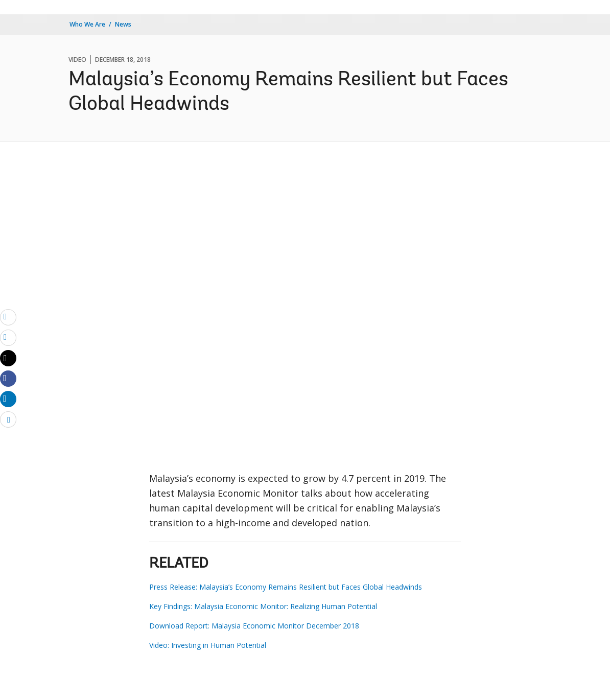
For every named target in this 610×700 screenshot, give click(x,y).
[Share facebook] (8, 378)
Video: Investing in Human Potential (208, 645)
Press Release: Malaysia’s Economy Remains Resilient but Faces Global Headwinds (286, 587)
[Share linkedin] (8, 399)
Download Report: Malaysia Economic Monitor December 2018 (254, 626)
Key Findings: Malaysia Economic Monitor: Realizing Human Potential (263, 606)
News (123, 24)
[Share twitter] (8, 358)
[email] (8, 317)
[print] (8, 337)
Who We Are (87, 24)
